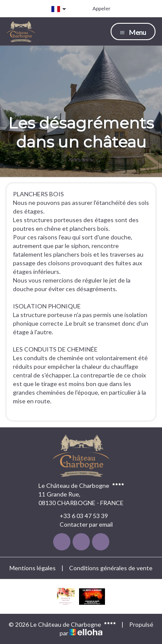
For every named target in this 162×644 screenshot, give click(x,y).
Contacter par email (81, 525)
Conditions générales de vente (111, 568)
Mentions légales (33, 568)
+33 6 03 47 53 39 (79, 516)
